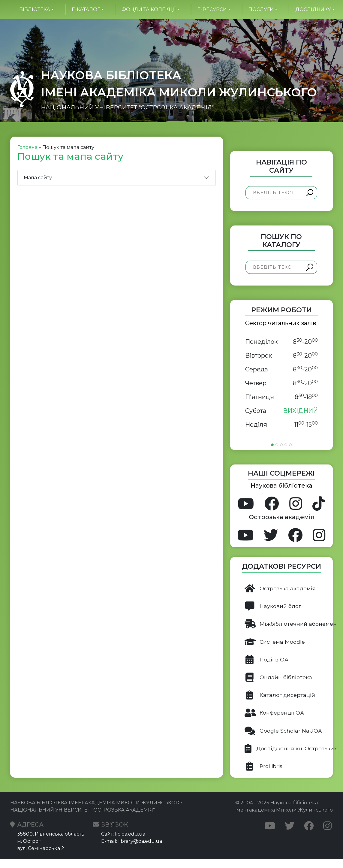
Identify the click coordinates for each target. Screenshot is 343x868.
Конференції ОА (274, 713)
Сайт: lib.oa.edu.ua (123, 834)
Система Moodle (275, 642)
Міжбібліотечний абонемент (289, 624)
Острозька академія (280, 588)
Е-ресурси (212, 9)
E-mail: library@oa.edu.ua (132, 841)
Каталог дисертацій (280, 695)
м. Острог (29, 841)
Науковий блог (273, 606)
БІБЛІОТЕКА (35, 9)
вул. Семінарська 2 (41, 848)
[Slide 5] (290, 445)
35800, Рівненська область (51, 834)
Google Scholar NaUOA (283, 731)
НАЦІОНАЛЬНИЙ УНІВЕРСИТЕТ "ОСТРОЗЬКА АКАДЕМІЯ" (127, 107)
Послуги (261, 9)
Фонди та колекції (149, 9)
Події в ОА (266, 660)
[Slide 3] (281, 445)
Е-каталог (86, 9)
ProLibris (263, 766)
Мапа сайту (38, 178)
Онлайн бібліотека (278, 677)
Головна (27, 147)
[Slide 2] (277, 445)
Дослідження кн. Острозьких (289, 749)
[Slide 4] (286, 445)
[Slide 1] (272, 445)
